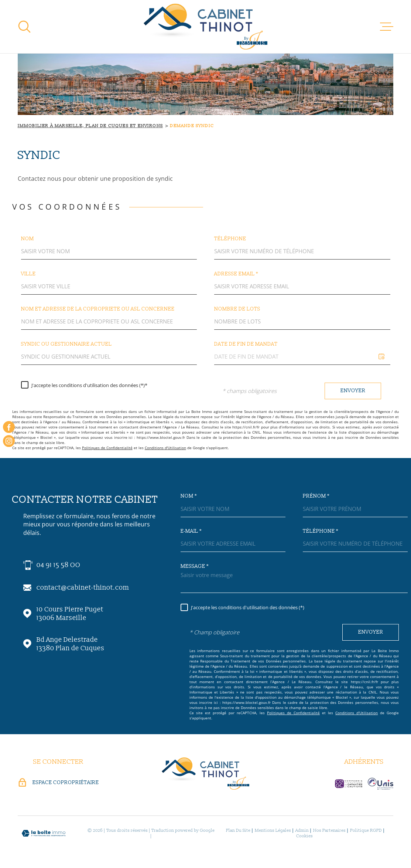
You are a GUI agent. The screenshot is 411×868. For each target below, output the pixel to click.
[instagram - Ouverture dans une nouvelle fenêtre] (9, 441)
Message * (195, 566)
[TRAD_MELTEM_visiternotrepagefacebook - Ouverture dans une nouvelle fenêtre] (9, 427)
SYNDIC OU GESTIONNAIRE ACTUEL (66, 344)
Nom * (189, 496)
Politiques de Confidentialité (107, 448)
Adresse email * (236, 274)
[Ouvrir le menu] (387, 27)
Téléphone (230, 239)
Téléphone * (321, 531)
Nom (28, 239)
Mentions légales (273, 830)
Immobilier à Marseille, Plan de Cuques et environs (90, 126)
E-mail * (191, 531)
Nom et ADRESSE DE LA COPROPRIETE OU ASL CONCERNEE (98, 309)
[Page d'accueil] (205, 27)
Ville (28, 274)
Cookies (304, 836)
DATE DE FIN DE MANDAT (246, 344)
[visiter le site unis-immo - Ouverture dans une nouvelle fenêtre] (381, 784)
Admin (302, 830)
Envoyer (353, 391)
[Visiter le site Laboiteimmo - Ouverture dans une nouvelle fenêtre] (44, 833)
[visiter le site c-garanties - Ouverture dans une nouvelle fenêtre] (349, 784)
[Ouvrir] (24, 27)
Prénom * (316, 496)
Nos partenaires (329, 830)
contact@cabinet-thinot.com (83, 588)
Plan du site (238, 830)
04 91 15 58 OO (59, 565)
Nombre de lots (237, 309)
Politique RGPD (366, 830)
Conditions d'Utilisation (165, 448)
